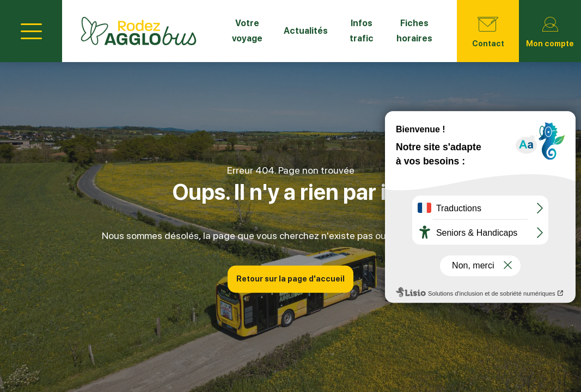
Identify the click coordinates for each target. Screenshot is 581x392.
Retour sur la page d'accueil (290, 279)
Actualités (306, 31)
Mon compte (550, 30)
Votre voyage (247, 31)
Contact (488, 30)
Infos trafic (362, 31)
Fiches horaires (414, 31)
